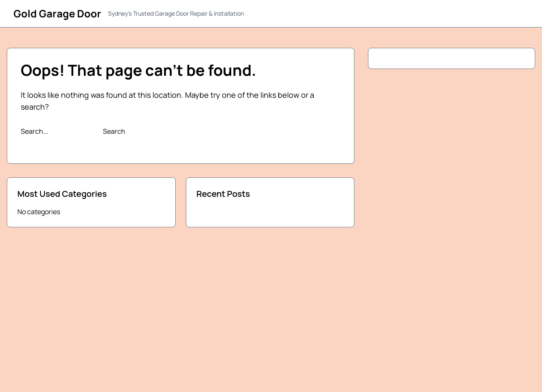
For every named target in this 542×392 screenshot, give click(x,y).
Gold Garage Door (57, 13)
